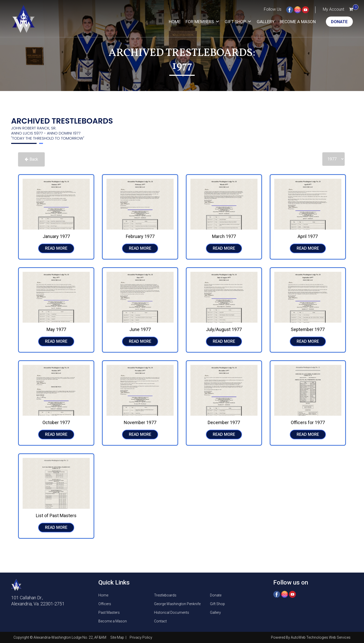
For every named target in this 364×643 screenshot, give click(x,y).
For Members (203, 22)
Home (175, 22)
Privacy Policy (141, 637)
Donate (339, 22)
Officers (105, 604)
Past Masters (109, 612)
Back (31, 159)
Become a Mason (298, 22)
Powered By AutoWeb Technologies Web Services (311, 637)
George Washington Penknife (177, 604)
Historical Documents (172, 612)
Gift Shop (238, 22)
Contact (160, 621)
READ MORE (56, 248)
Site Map (118, 637)
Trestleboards (165, 595)
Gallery (266, 22)
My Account (333, 9)
